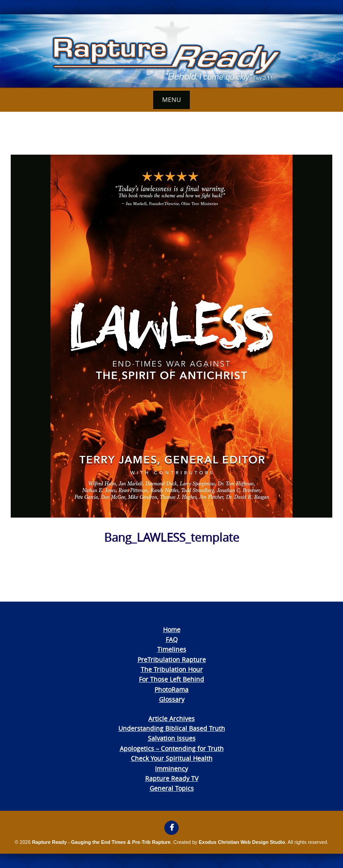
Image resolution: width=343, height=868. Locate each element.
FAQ (172, 639)
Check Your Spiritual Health (172, 758)
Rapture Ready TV (172, 778)
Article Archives (171, 718)
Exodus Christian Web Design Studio (242, 842)
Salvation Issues (172, 738)
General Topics (172, 788)
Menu (171, 99)
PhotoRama (171, 689)
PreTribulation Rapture (172, 659)
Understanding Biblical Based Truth (172, 728)
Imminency (171, 769)
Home (172, 630)
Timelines (172, 649)
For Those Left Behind (171, 679)
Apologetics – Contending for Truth (172, 748)
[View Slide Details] (171, 51)
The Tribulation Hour (172, 669)
